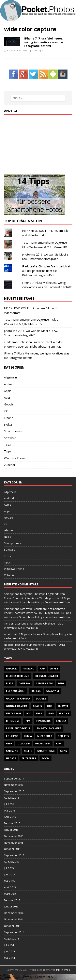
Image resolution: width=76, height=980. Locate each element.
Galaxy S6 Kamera (18, 699)
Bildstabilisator (46, 676)
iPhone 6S (13, 721)
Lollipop (12, 736)
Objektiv (63, 736)
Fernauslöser (16, 691)
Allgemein (10, 377)
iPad (51, 713)
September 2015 (14, 855)
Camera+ (25, 683)
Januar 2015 (11, 906)
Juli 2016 (9, 804)
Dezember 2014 (14, 913)
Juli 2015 (9, 868)
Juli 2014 (9, 945)
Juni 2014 (9, 951)
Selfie (28, 751)
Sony (64, 751)
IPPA (28, 721)
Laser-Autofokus (18, 728)
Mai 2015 (9, 881)
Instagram (13, 713)
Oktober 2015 (12, 849)
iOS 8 (39, 713)
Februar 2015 (12, 900)
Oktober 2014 (12, 926)
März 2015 (10, 894)
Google (9, 404)
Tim (6, 624)
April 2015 (10, 887)
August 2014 (11, 938)
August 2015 (11, 862)
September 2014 (14, 932)
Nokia (8, 425)
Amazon (12, 669)
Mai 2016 (9, 811)
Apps (7, 398)
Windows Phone (15, 458)
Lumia (28, 736)
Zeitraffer (29, 758)
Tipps (8, 451)
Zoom (45, 758)
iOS (6, 411)
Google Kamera (17, 706)
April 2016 (10, 817)
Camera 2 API (44, 683)
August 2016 (11, 798)
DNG (61, 683)
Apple (8, 391)
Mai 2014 (9, 958)
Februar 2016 (12, 823)
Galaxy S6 (53, 691)
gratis (37, 706)
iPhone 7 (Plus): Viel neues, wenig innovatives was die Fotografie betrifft (44, 42)
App (42, 669)
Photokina (43, 744)
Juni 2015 (9, 874)
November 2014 (14, 919)
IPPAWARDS (43, 721)
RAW (59, 744)
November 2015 (14, 843)
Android (9, 384)
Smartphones (13, 431)
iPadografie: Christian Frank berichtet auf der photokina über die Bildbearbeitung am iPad (46, 271)
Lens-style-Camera (48, 728)
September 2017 (14, 778)
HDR (50, 706)
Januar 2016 (11, 830)
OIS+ (9, 744)
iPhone (9, 418)
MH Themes (63, 970)
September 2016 (14, 791)
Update (11, 758)
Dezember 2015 (14, 836)
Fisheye (36, 691)
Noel (7, 645)
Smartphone (46, 751)
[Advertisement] (34, 144)
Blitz (10, 683)
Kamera (61, 721)
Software (10, 438)
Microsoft (45, 736)
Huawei (63, 706)
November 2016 (14, 785)
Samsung (12, 751)
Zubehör (10, 465)
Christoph (38, 50)
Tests (8, 445)
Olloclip (24, 744)
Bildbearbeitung (18, 676)
